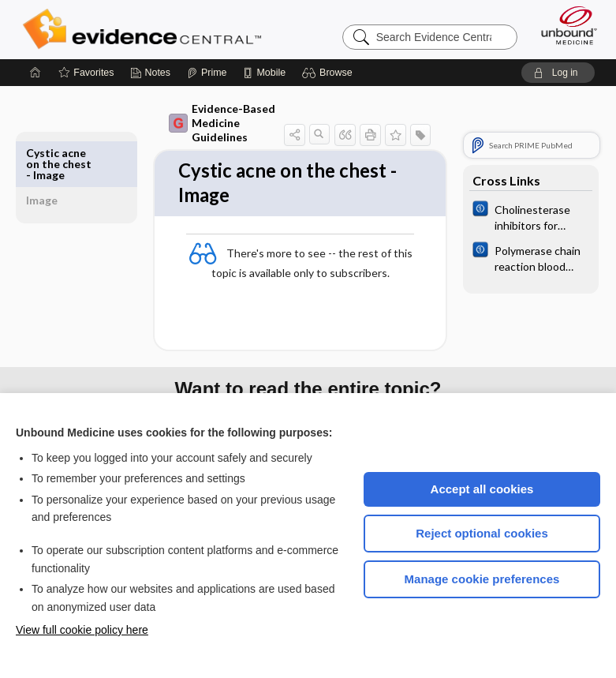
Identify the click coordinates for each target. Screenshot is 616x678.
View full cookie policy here (82, 630)
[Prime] (207, 73)
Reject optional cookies (482, 533)
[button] (329, 73)
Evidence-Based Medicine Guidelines (219, 123)
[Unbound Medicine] (564, 25)
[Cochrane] (531, 216)
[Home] (35, 73)
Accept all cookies (482, 489)
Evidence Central (146, 29)
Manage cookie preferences (482, 579)
